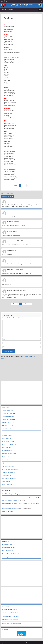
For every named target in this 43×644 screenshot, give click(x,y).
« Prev (14, 304)
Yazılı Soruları (6, 482)
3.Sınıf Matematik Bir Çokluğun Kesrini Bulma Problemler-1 (18, 503)
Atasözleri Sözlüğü (7, 435)
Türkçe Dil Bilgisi (7, 475)
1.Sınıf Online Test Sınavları (10, 413)
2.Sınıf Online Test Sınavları (10, 420)
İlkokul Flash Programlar (9, 494)
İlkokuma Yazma (7, 460)
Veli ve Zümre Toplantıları (9, 478)
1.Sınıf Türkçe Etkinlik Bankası (10, 620)
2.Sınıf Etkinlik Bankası (8, 416)
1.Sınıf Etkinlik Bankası (8, 410)
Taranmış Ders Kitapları (8, 472)
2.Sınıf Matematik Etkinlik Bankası (11, 508)
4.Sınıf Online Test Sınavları (10, 432)
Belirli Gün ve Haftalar (8, 441)
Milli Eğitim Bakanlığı (8, 551)
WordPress (7, 643)
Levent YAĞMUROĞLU (23, 643)
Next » (29, 304)
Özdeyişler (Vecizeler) (8, 466)
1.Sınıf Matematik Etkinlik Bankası (11, 616)
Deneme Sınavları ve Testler (10, 444)
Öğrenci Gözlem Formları (13, 20)
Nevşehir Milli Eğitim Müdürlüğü (11, 554)
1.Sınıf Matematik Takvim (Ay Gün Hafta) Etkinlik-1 (15, 497)
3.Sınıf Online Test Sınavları (10, 426)
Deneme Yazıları (7, 447)
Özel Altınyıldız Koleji (8, 557)
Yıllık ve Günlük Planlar (8, 485)
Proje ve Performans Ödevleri (10, 469)
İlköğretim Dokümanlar (8, 457)
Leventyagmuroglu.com (7, 9)
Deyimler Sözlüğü (7, 451)
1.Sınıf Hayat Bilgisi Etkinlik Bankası (12, 613)
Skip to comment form (7, 197)
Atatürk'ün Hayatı (7, 438)
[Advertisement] (21, 370)
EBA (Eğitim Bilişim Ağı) (9, 548)
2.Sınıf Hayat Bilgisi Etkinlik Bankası (12, 623)
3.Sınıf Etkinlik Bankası (8, 423)
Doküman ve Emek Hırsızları (10, 454)
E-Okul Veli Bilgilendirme (9, 545)
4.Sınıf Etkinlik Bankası (8, 429)
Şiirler (4, 511)
